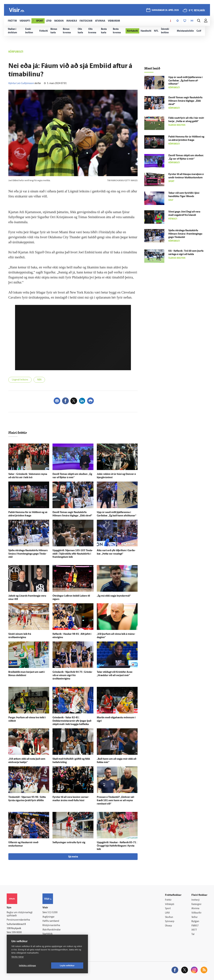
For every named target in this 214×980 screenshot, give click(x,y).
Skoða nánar (18, 957)
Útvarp (168, 926)
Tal (193, 934)
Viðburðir (196, 913)
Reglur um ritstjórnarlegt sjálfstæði (20, 914)
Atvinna (195, 909)
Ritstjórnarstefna (51, 925)
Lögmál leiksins (20, 380)
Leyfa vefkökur (67, 966)
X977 (194, 930)
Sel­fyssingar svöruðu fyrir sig (69, 843)
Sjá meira (73, 857)
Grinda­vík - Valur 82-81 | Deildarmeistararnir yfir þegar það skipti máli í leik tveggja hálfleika (72, 721)
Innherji (196, 900)
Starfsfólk (47, 934)
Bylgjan (195, 921)
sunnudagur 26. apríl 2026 (165, 10)
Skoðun (169, 917)
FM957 (195, 926)
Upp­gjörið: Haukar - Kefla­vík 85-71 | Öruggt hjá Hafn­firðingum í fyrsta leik (117, 846)
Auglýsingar (48, 917)
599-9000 (17, 933)
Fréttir (168, 900)
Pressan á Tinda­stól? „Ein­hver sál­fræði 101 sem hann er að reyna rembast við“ (116, 801)
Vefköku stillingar (28, 966)
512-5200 (52, 913)
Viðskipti (170, 904)
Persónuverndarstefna (18, 920)
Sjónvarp (170, 921)
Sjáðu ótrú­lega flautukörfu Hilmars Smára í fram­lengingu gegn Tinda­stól (28, 554)
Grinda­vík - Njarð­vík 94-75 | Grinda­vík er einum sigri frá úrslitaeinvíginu (72, 676)
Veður (195, 917)
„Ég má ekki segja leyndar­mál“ (114, 596)
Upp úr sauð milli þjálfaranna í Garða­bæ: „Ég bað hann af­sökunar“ (185, 81)
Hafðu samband (51, 921)
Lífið (167, 913)
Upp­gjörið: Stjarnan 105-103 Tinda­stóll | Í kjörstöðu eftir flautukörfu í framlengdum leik (73, 554)
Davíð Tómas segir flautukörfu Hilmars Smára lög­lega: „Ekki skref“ (185, 101)
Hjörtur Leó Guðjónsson (21, 83)
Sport (168, 909)
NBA (39, 380)
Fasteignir (196, 904)
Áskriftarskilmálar (52, 930)
